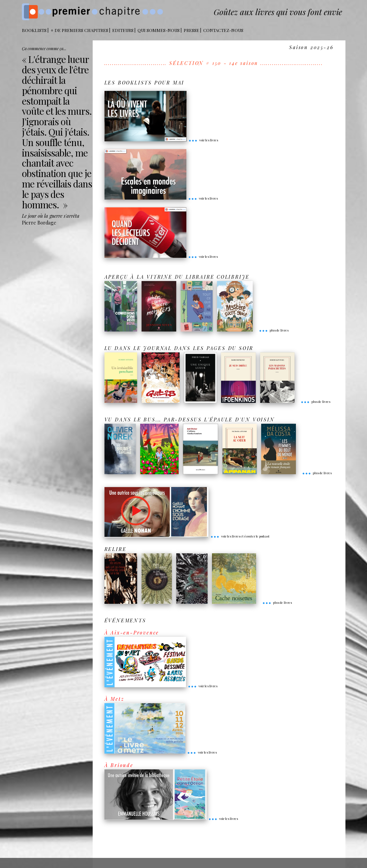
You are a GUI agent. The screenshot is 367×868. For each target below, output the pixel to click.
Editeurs (123, 30)
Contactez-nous (223, 30)
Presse (191, 30)
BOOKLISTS (34, 30)
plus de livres (274, 330)
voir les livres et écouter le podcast (240, 536)
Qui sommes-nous (159, 30)
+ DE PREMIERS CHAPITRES (79, 30)
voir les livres (203, 140)
